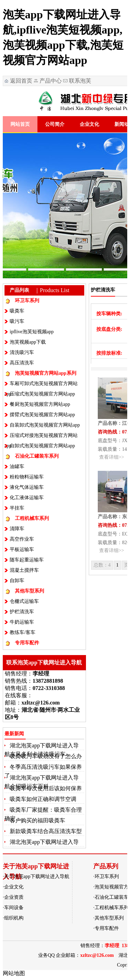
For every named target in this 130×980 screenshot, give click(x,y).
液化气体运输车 (27, 487)
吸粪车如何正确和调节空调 (43, 799)
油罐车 (17, 466)
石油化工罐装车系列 (37, 456)
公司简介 (55, 124)
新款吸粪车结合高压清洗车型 (46, 831)
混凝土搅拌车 (24, 570)
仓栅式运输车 (24, 601)
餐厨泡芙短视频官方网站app (40, 404)
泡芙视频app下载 (28, 342)
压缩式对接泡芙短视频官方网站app (41, 437)
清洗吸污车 (22, 352)
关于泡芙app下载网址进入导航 (37, 876)
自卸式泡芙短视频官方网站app (42, 446)
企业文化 (89, 124)
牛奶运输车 (22, 622)
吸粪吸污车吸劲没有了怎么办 (46, 756)
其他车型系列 (29, 591)
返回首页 (21, 81)
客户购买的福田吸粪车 (37, 820)
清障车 (17, 529)
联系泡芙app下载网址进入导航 (77, 82)
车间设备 (14, 908)
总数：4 (102, 565)
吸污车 (17, 321)
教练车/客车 (23, 632)
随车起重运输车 (27, 560)
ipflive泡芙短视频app (32, 332)
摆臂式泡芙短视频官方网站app (42, 415)
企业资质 (14, 897)
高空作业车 (22, 539)
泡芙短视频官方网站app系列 (46, 373)
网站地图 (14, 973)
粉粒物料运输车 (27, 477)
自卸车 (17, 581)
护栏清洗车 (22, 612)
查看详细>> (112, 457)
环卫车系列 (27, 301)
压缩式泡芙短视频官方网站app (42, 394)
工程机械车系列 (32, 518)
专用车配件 (27, 643)
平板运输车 (22, 549)
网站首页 (20, 124)
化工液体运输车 (27, 498)
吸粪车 (17, 311)
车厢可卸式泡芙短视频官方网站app (41, 385)
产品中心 (51, 81)
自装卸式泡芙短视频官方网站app (45, 425)
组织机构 (14, 918)
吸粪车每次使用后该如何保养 (46, 788)
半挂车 (17, 508)
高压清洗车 (22, 363)
